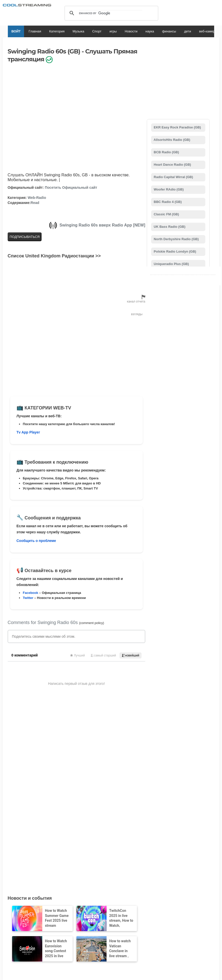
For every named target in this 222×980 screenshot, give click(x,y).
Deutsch (119, 921)
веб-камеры (200, 31)
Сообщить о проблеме (36, 541)
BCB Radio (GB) (166, 152)
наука (142, 31)
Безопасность (27, 906)
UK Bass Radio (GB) (169, 227)
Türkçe (169, 921)
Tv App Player (28, 432)
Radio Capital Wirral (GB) (173, 177)
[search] (111, 13)
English (58, 921)
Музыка (71, 31)
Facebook (31, 593)
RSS (5, 901)
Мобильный (129, 901)
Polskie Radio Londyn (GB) (175, 251)
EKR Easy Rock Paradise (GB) (177, 127)
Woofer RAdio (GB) (168, 189)
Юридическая (18, 901)
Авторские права (93, 901)
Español (104, 921)
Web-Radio (37, 198)
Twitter (28, 598)
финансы (161, 31)
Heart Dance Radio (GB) (172, 165)
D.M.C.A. (72, 901)
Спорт (89, 31)
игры (105, 31)
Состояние (47, 906)
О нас (35, 901)
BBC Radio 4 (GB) (167, 202)
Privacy (113, 901)
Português (153, 921)
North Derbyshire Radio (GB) (176, 239)
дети (180, 31)
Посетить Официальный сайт (71, 187)
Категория (49, 31)
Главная (27, 31)
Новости (123, 31)
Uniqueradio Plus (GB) (171, 264)
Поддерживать (53, 901)
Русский (135, 921)
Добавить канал (108, 865)
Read (35, 203)
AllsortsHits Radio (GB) (172, 140)
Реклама (8, 906)
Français (87, 921)
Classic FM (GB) (166, 214)
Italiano (72, 921)
